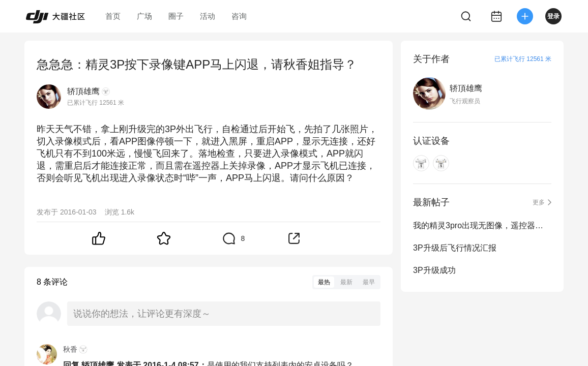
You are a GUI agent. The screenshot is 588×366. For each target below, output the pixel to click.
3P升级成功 (434, 270)
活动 (208, 16)
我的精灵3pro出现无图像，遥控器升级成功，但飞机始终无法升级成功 (482, 225)
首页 (113, 16)
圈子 (176, 16)
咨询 (239, 16)
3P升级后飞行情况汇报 (455, 248)
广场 (144, 16)
